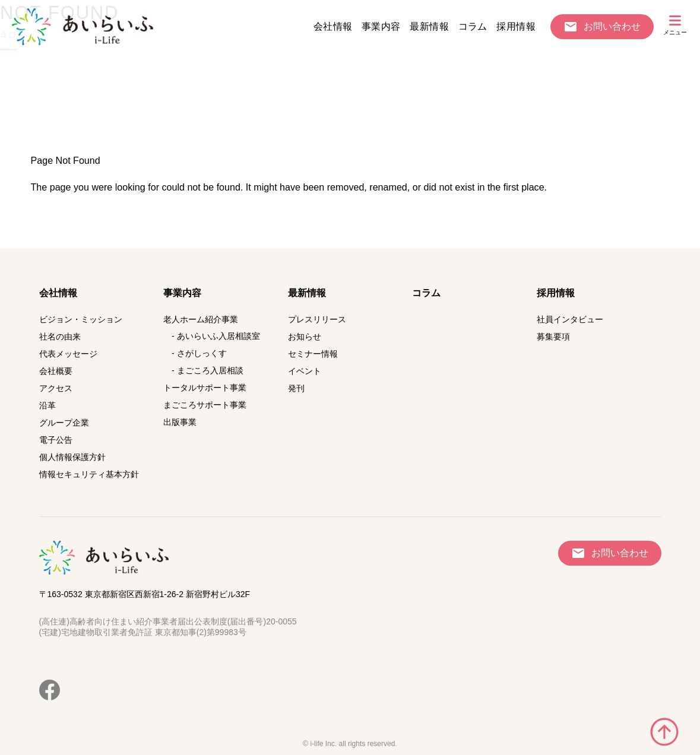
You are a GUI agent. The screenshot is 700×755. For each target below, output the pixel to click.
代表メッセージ (68, 354)
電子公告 (56, 440)
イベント (305, 371)
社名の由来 (60, 337)
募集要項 (553, 337)
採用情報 (516, 26)
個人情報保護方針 (72, 457)
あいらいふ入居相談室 (218, 336)
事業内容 (381, 26)
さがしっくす (202, 353)
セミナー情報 (313, 354)
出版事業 (180, 422)
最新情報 (429, 26)
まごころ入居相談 (210, 370)
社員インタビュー (570, 319)
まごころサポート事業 (205, 405)
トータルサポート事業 (205, 388)
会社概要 (56, 371)
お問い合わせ (612, 26)
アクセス (56, 388)
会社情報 (333, 26)
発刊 (296, 388)
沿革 (47, 405)
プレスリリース (317, 319)
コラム (473, 26)
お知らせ (305, 337)
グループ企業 (64, 423)
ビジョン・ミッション (81, 319)
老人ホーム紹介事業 (201, 319)
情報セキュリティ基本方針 (89, 474)
